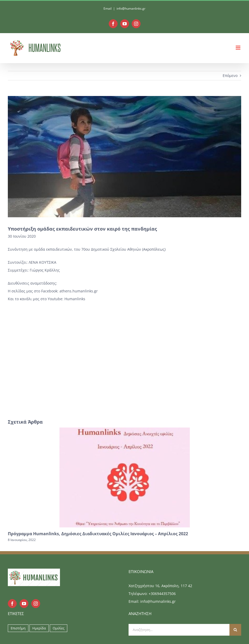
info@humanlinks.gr (131, 8)
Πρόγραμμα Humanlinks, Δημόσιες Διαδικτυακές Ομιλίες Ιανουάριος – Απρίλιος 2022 (98, 534)
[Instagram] (36, 604)
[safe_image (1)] (124, 157)
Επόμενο (230, 76)
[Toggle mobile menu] (238, 48)
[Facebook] (12, 604)
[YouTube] (24, 604)
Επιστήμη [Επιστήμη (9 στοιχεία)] (18, 628)
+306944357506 (162, 594)
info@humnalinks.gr (158, 601)
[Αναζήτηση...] (179, 630)
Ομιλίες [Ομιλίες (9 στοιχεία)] (59, 628)
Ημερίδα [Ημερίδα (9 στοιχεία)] (39, 628)
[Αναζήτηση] (235, 630)
